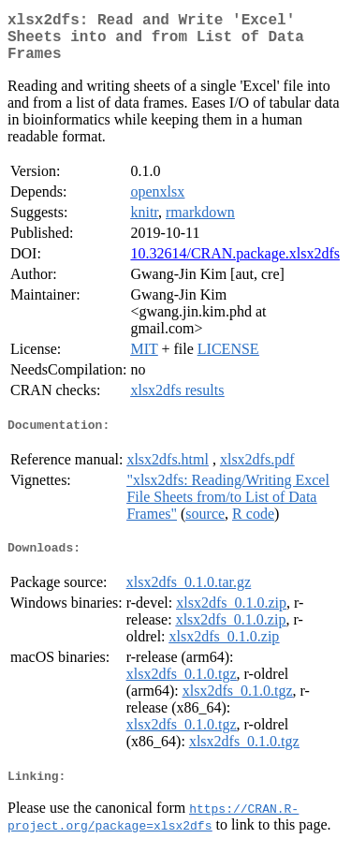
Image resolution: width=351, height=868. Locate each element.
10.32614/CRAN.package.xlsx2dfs (235, 265)
